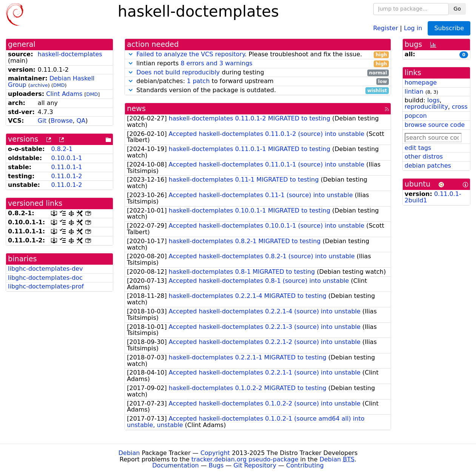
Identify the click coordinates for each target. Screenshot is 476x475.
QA (81, 121)
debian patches (428, 166)
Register (386, 28)
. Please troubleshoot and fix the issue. (258, 55)
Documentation (175, 465)
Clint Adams (64, 94)
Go (457, 9)
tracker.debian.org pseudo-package (245, 459)
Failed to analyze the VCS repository (190, 54)
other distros (424, 157)
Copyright (215, 453)
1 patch (198, 81)
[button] (131, 54)
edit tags (418, 148)
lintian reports (258, 64)
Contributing (305, 465)
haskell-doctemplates (70, 54)
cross (460, 107)
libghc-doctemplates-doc (45, 278)
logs (434, 100)
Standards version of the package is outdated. (258, 90)
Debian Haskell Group (51, 82)
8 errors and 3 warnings (216, 63)
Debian (129, 453)
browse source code (435, 125)
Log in (413, 28)
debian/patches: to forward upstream (258, 81)
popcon (416, 116)
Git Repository (255, 465)
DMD (59, 85)
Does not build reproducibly (178, 72)
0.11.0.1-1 (66, 167)
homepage (421, 83)
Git (42, 121)
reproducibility (426, 107)
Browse (62, 121)
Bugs (216, 465)
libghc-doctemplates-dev (45, 269)
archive (39, 85)
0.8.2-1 (62, 149)
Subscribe (449, 28)
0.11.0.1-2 (66, 176)
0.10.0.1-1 (66, 158)
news (136, 109)
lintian (414, 92)
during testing (258, 73)
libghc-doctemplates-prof (46, 286)
